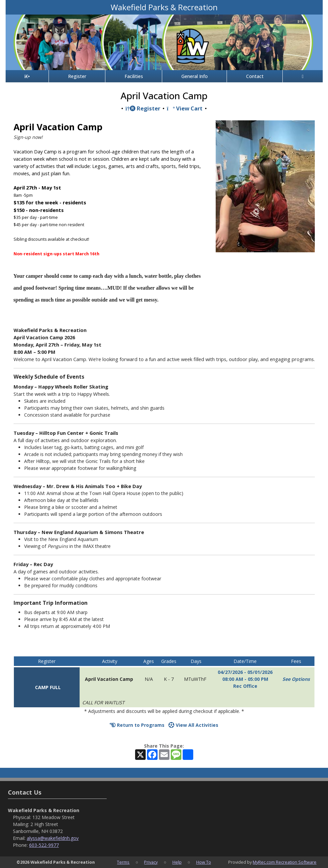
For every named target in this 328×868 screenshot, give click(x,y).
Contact (255, 76)
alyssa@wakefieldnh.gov (53, 838)
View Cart (185, 108)
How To (204, 862)
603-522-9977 (44, 845)
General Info (195, 76)
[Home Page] (27, 76)
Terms (123, 862)
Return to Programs (137, 725)
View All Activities (193, 725)
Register (77, 76)
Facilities (134, 76)
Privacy (151, 862)
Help (177, 862)
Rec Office (245, 686)
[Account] (303, 76)
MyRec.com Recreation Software (285, 862)
